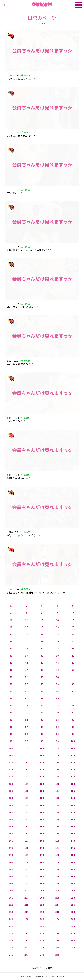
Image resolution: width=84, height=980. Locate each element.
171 (11, 848)
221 (11, 919)
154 (58, 820)
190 (73, 869)
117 (26, 770)
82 (26, 720)
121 (11, 777)
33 (42, 649)
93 (42, 734)
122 (26, 777)
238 (42, 941)
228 (42, 926)
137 (26, 798)
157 (26, 827)
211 (11, 905)
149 (58, 812)
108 (42, 755)
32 (26, 649)
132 (26, 791)
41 (11, 663)
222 (26, 919)
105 (73, 748)
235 (73, 933)
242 (26, 948)
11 (11, 620)
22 (26, 634)
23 (42, 634)
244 (58, 948)
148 (42, 812)
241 (11, 948)
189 (58, 869)
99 (57, 741)
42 (26, 663)
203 (42, 891)
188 (42, 869)
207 (26, 898)
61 (11, 691)
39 (57, 656)
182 (26, 862)
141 (11, 805)
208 (42, 898)
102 (26, 748)
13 (42, 620)
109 (58, 755)
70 (73, 698)
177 (26, 855)
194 (58, 877)
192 (26, 877)
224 (58, 919)
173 (42, 848)
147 (26, 812)
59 (57, 684)
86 (11, 727)
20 (73, 627)
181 (11, 862)
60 (73, 684)
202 (26, 891)
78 (42, 713)
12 (26, 620)
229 (58, 926)
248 (42, 955)
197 (26, 884)
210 (73, 898)
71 (11, 706)
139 (58, 798)
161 (11, 834)
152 (26, 820)
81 (11, 720)
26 (11, 641)
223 (42, 919)
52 (26, 677)
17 (26, 627)
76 (11, 713)
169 (58, 841)
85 (73, 720)
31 (11, 649)
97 (26, 741)
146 (11, 812)
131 (11, 791)
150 (73, 812)
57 (26, 684)
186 (11, 869)
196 (11, 884)
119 (58, 770)
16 (11, 627)
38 (42, 656)
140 (73, 798)
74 (57, 706)
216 (11, 912)
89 (57, 727)
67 (26, 698)
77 (26, 713)
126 (11, 784)
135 (73, 791)
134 (58, 791)
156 (11, 827)
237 (26, 941)
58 (42, 684)
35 (73, 649)
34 (57, 649)
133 (42, 791)
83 (42, 720)
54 (57, 677)
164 (58, 834)
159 (58, 827)
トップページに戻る (42, 968)
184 (58, 862)
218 (42, 912)
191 (11, 877)
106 (11, 755)
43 (42, 663)
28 (42, 641)
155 (73, 820)
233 (42, 933)
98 (42, 741)
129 (58, 784)
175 (73, 848)
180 (73, 855)
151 (11, 820)
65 (73, 691)
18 (42, 627)
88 (42, 727)
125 (73, 777)
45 (73, 663)
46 (11, 670)
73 (42, 706)
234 (58, 933)
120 (73, 770)
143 (42, 805)
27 (26, 641)
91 (11, 734)
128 (42, 784)
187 (26, 869)
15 (73, 620)
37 (26, 656)
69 (57, 698)
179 (58, 855)
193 (42, 877)
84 (57, 720)
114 (58, 763)
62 (26, 691)
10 (73, 613)
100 (73, 741)
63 (42, 691)
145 (73, 805)
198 (42, 884)
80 (73, 713)
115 (73, 763)
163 (42, 834)
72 (26, 706)
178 (42, 855)
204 (58, 891)
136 (11, 798)
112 (26, 763)
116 (11, 770)
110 (73, 755)
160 (73, 827)
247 (26, 955)
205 (73, 891)
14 (57, 620)
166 (11, 841)
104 (58, 748)
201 (11, 891)
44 (57, 663)
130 (73, 784)
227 (26, 926)
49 (57, 670)
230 (73, 926)
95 (73, 734)
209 (58, 898)
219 (58, 912)
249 (58, 955)
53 (42, 677)
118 (42, 770)
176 (11, 855)
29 (57, 641)
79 (57, 713)
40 (73, 656)
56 (11, 684)
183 (42, 862)
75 (73, 706)
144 (58, 805)
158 (42, 827)
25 (73, 634)
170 (73, 841)
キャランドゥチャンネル (42, 5)
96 (11, 741)
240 (73, 941)
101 (11, 748)
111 (11, 763)
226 (11, 926)
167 (26, 841)
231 (11, 933)
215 (73, 905)
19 (57, 627)
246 (11, 955)
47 (26, 670)
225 (73, 919)
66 (11, 698)
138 (42, 798)
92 (26, 734)
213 (42, 905)
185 (73, 862)
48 (42, 670)
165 (73, 834)
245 (73, 948)
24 (57, 634)
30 (73, 641)
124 (58, 777)
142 (26, 805)
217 (26, 912)
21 (11, 634)
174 (58, 848)
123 (42, 777)
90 (73, 727)
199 (58, 884)
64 (57, 691)
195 (73, 877)
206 (11, 898)
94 (57, 734)
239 (58, 941)
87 (26, 727)
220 (73, 912)
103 (42, 748)
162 (26, 834)
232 (26, 933)
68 (42, 698)
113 (42, 763)
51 (11, 677)
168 (42, 841)
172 (26, 848)
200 (73, 884)
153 (42, 820)
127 (26, 784)
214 (58, 905)
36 (11, 656)
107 (26, 755)
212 (26, 905)
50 (73, 670)
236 (11, 941)
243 (42, 948)
